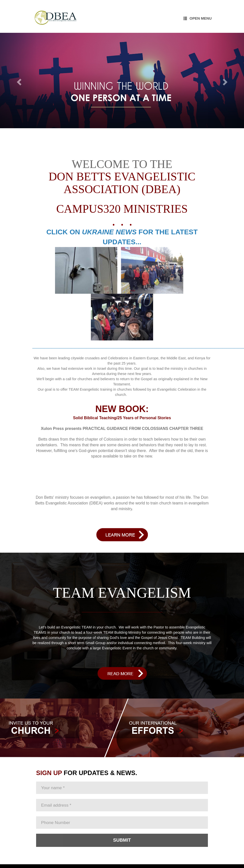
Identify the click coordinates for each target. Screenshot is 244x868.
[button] (18, 81)
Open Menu (197, 19)
